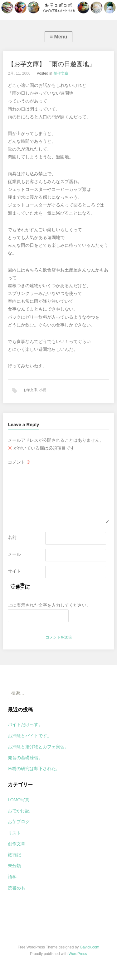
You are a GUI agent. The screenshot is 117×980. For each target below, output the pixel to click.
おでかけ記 (19, 811)
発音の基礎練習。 (25, 758)
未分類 (14, 866)
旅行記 (14, 855)
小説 (43, 390)
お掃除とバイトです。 (30, 736)
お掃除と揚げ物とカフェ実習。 (38, 747)
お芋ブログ (19, 822)
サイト (14, 571)
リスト (14, 833)
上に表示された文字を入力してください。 (49, 605)
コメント (19, 462)
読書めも (17, 888)
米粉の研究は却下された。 (34, 769)
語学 (12, 877)
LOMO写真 (19, 800)
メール (14, 554)
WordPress (78, 954)
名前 (12, 537)
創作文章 (61, 73)
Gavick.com (90, 947)
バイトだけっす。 (25, 724)
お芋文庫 (30, 390)
